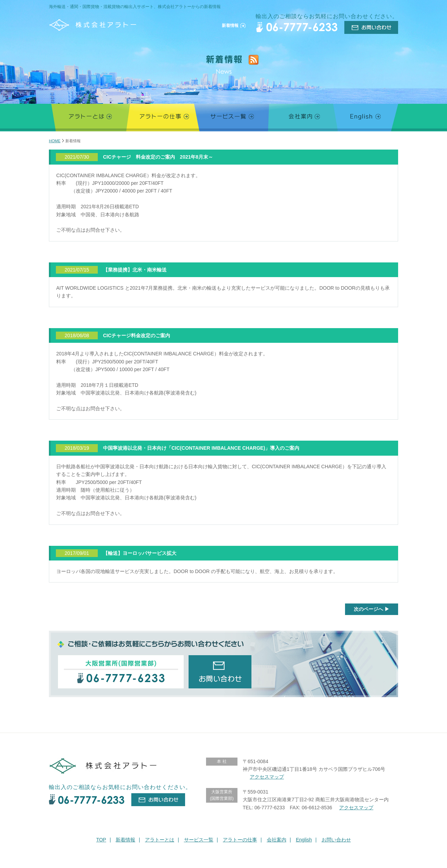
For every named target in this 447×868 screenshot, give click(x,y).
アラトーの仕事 (240, 840)
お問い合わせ (336, 840)
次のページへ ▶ (372, 609)
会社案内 (277, 840)
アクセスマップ (267, 777)
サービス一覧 (199, 840)
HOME (55, 141)
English (304, 840)
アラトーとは (160, 840)
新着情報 (125, 840)
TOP (101, 840)
